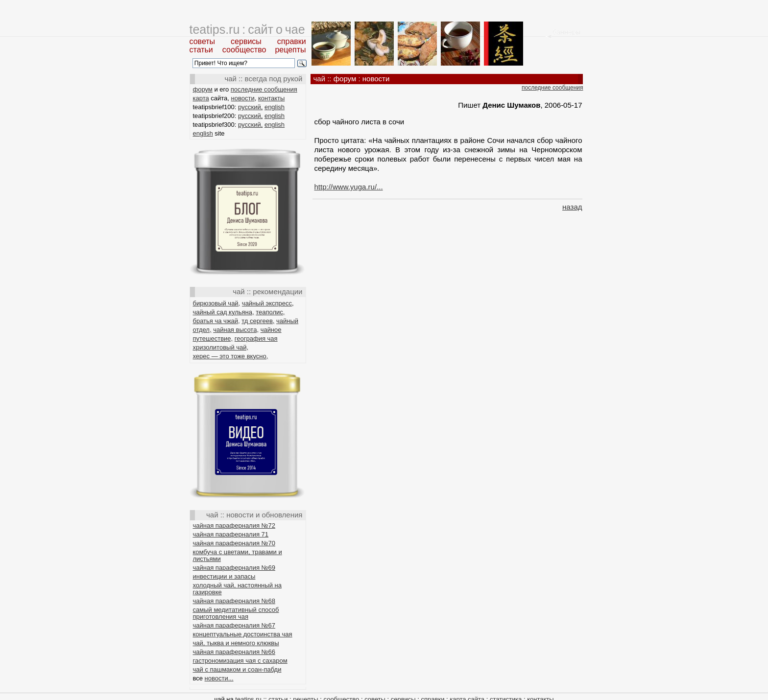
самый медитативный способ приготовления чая (236, 613)
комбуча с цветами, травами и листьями (238, 555)
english (275, 107)
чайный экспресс (267, 303)
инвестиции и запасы (224, 576)
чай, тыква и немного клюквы (236, 643)
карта (201, 98)
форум (203, 89)
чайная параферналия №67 (234, 625)
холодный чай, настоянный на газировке (237, 589)
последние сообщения (264, 89)
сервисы (246, 41)
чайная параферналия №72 (234, 525)
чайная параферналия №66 (234, 652)
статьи (201, 50)
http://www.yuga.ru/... (349, 187)
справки (292, 41)
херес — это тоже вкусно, (231, 356)
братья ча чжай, (216, 321)
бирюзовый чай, (217, 303)
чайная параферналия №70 (234, 543)
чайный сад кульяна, (224, 312)
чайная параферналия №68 (234, 601)
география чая (256, 338)
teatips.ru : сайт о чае (247, 29)
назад (572, 207)
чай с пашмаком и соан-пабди (237, 669)
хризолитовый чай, (221, 347)
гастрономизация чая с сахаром (240, 661)
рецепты (290, 50)
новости (243, 98)
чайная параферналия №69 (234, 568)
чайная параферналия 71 (231, 534)
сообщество (244, 50)
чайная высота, (236, 330)
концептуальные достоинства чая (243, 634)
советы (203, 41)
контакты (271, 98)
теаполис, (270, 312)
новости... (219, 678)
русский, (250, 107)
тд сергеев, (258, 321)
